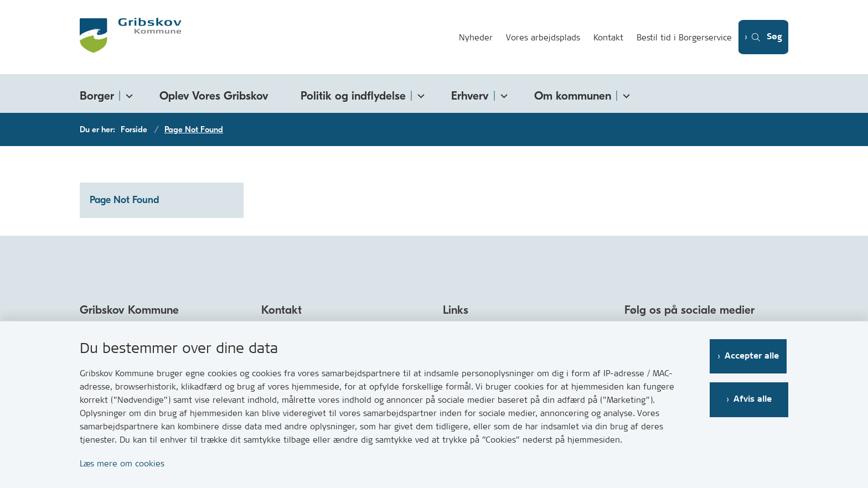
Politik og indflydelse (353, 96)
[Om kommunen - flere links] (624, 94)
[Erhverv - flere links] (502, 94)
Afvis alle (754, 399)
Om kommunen (573, 96)
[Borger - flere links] (127, 94)
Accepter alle (753, 356)
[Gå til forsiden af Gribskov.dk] (264, 37)
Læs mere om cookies (122, 463)
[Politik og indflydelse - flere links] (419, 94)
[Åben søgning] (762, 37)
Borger (97, 96)
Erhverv (470, 96)
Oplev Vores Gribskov (214, 96)
